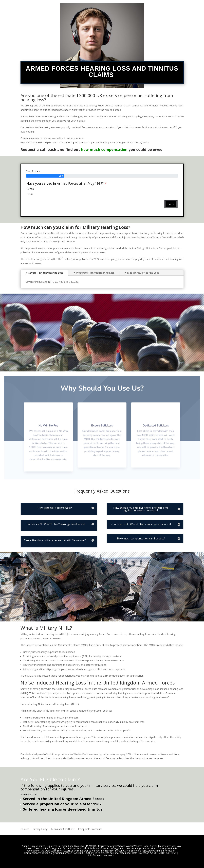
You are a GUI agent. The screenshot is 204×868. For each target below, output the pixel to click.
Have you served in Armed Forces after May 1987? (65, 184)
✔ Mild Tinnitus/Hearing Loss (142, 273)
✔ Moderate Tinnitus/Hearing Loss (94, 273)
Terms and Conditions (63, 829)
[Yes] (28, 189)
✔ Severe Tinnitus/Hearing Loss (44, 273)
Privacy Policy (40, 829)
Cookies (25, 829)
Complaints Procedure (90, 829)
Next (171, 204)
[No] (28, 194)
